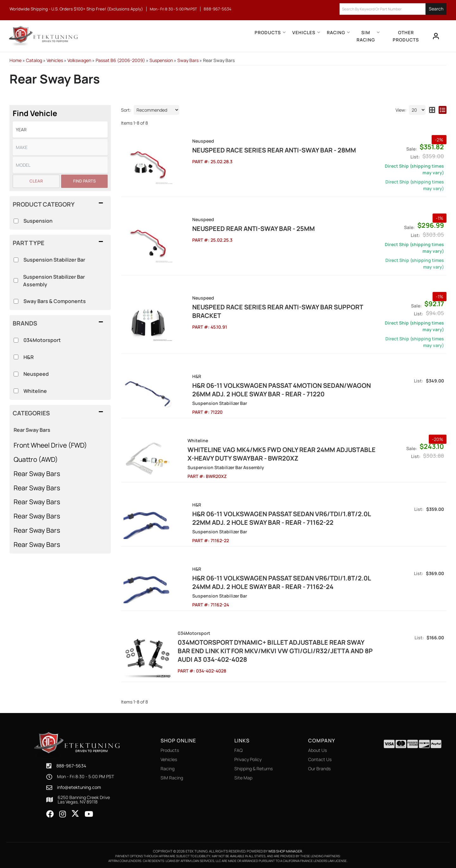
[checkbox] (16, 340)
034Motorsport (42, 340)
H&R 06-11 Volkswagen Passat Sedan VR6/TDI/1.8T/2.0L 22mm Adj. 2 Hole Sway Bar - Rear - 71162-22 (265, 518)
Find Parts (84, 181)
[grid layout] (432, 110)
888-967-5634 (71, 764)
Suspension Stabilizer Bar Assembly (54, 281)
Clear (36, 181)
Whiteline (35, 391)
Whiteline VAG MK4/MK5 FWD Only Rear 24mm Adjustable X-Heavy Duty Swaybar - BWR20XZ (274, 454)
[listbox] (60, 130)
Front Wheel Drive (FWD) (50, 445)
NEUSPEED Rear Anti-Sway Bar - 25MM (237, 229)
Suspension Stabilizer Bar (54, 260)
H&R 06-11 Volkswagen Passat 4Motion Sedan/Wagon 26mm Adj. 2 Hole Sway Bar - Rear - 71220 (265, 390)
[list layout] (443, 110)
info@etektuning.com (79, 786)
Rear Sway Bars (32, 430)
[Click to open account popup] (436, 36)
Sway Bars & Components (55, 301)
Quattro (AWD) (36, 459)
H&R (28, 357)
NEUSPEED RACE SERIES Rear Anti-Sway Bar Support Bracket (261, 311)
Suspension (38, 221)
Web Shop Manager (285, 849)
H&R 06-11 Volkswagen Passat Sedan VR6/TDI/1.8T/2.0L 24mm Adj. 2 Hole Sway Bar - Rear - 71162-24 (265, 582)
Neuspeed (36, 374)
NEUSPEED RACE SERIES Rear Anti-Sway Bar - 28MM (258, 150)
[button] (393, 9)
